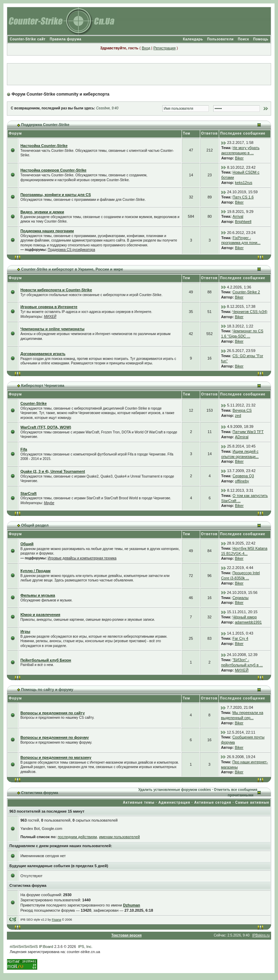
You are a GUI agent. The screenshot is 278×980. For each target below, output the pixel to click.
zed (238, 415)
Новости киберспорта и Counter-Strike (56, 290)
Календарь (193, 39)
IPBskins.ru (261, 935)
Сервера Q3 (243, 476)
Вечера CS (242, 410)
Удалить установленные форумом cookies (174, 790)
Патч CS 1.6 (243, 197)
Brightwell (243, 222)
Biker (239, 158)
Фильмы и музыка (38, 595)
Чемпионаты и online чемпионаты (52, 329)
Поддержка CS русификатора (71, 250)
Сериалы (241, 598)
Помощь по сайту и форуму (47, 689)
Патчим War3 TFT (248, 432)
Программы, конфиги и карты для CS (56, 195)
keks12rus (244, 183)
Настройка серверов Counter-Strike (53, 170)
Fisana (56, 920)
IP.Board (46, 947)
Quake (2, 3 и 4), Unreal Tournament (53, 471)
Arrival (238, 216)
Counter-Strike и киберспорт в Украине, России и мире (72, 269)
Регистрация (164, 48)
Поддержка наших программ (47, 231)
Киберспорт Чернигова (43, 385)
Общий (27, 544)
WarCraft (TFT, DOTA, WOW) (46, 427)
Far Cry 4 (240, 638)
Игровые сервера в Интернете (49, 307)
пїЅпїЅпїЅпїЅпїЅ (24, 947)
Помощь (261, 39)
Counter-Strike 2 (246, 292)
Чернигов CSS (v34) (250, 312)
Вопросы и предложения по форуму (55, 737)
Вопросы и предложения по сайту (53, 713)
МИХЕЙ (50, 317)
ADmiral (242, 437)
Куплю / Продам (35, 571)
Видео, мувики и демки (42, 212)
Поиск (243, 39)
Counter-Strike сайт (28, 39)
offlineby (242, 481)
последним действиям (77, 837)
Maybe (49, 503)
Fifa (24, 449)
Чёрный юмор (245, 617)
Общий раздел (35, 525)
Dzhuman (132, 905)
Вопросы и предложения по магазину (56, 757)
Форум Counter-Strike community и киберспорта (61, 94)
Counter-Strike (33, 403)
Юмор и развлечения (40, 615)
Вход (146, 48)
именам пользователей (119, 837)
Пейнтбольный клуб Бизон (46, 660)
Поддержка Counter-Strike (45, 125)
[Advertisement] (139, 74)
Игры (25, 631)
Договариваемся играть (43, 354)
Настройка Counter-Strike (44, 146)
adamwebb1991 (248, 622)
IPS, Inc (85, 947)
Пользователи (220, 39)
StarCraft (28, 493)
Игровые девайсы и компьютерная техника (82, 558)
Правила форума (65, 39)
